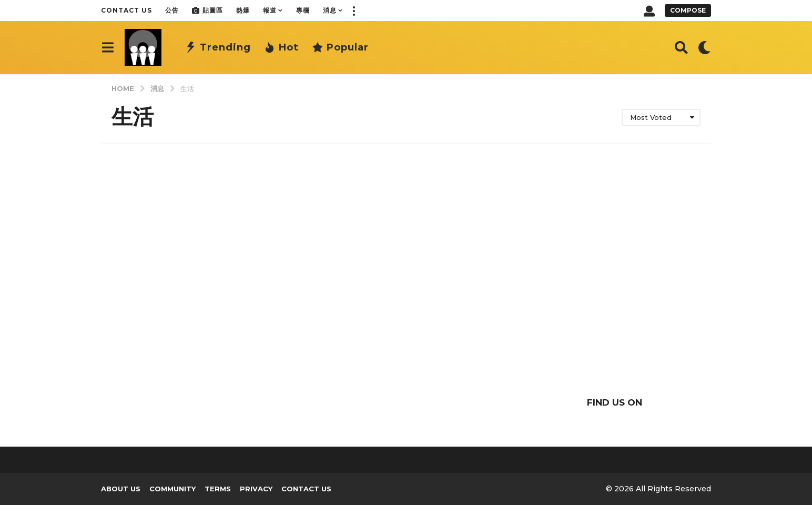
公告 (172, 10)
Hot (281, 47)
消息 (330, 10)
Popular (340, 47)
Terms (218, 489)
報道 (270, 10)
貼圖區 (207, 11)
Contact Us (126, 10)
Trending (218, 47)
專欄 (303, 10)
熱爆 (243, 10)
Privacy (256, 489)
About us (121, 489)
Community (172, 489)
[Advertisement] (615, 290)
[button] (353, 11)
